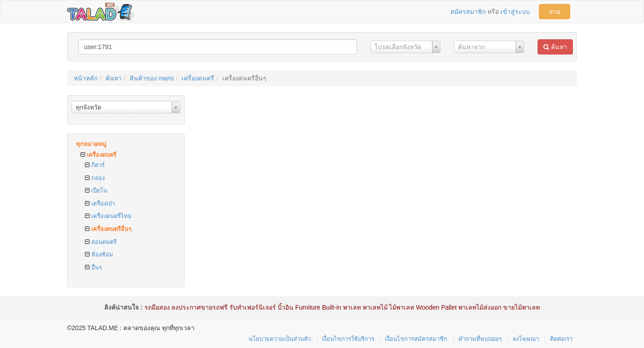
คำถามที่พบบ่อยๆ (480, 339)
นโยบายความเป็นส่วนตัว (280, 339)
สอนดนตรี (101, 242)
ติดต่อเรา (561, 339)
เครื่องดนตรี (198, 78)
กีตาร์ (95, 165)
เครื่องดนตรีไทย (108, 216)
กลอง (95, 178)
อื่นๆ (93, 267)
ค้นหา (555, 47)
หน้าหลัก (86, 78)
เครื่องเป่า (100, 203)
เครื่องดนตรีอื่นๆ (108, 229)
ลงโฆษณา (526, 339)
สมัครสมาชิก (468, 12)
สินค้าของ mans (152, 78)
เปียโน (96, 191)
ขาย (555, 12)
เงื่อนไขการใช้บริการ (348, 339)
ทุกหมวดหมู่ (91, 144)
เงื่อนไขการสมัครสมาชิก (416, 339)
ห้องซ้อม (99, 254)
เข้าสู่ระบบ (515, 12)
